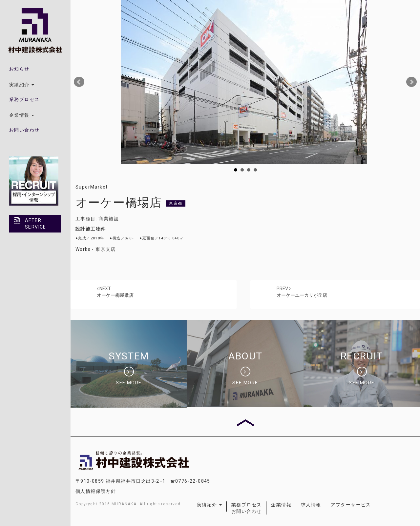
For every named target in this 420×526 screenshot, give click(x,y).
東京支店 (106, 249)
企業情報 (281, 505)
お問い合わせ (24, 130)
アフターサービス (351, 505)
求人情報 (311, 505)
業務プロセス (24, 99)
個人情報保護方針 (96, 491)
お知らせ (19, 69)
